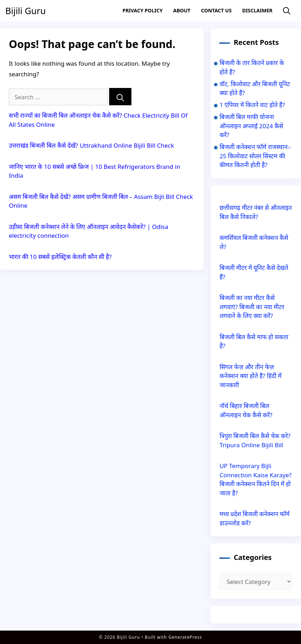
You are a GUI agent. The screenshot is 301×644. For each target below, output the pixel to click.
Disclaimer (258, 10)
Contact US (216, 10)
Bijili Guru (25, 11)
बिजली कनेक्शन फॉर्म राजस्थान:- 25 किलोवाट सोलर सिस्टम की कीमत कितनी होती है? (255, 156)
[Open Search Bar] (287, 11)
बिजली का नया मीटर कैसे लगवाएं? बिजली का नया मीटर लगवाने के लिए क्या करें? (252, 307)
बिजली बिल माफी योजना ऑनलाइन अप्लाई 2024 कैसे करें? (251, 126)
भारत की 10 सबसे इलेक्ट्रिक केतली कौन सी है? (60, 257)
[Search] (120, 97)
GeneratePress (185, 637)
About (182, 10)
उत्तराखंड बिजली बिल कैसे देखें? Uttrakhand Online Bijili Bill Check (91, 145)
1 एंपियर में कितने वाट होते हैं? (252, 105)
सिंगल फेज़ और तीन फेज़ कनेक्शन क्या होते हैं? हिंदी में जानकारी (250, 376)
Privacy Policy (143, 10)
